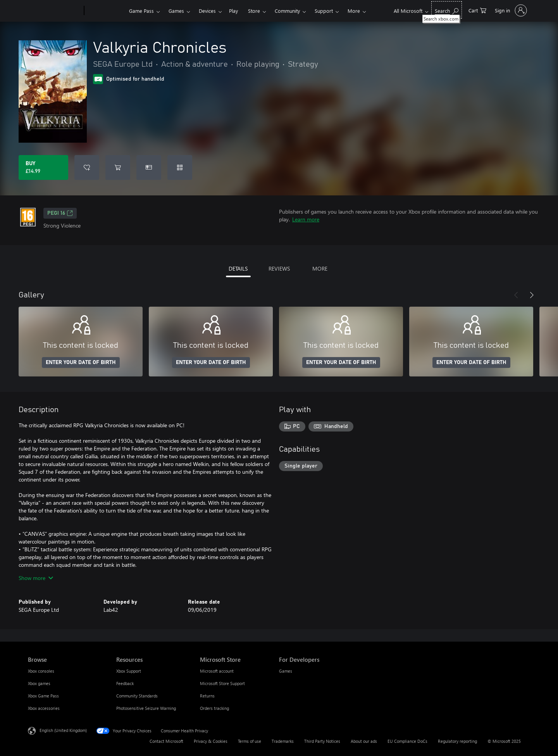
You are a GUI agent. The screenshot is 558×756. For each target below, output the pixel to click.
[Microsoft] (54, 11)
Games (176, 11)
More (354, 11)
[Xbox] (106, 11)
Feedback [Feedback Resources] (125, 683)
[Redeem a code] (180, 167)
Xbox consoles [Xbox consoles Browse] (41, 671)
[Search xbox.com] (447, 10)
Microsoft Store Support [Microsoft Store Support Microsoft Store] (222, 683)
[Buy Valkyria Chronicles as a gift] (149, 167)
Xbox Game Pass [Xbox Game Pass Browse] (43, 696)
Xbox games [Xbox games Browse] (39, 683)
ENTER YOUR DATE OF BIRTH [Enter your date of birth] (81, 362)
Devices (207, 11)
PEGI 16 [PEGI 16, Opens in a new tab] (60, 213)
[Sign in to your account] (510, 10)
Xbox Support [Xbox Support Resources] (129, 671)
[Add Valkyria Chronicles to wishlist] (87, 167)
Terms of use (250, 741)
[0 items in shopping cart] (477, 10)
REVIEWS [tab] (279, 268)
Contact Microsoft (166, 741)
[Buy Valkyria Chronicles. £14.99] (43, 167)
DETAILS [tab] (238, 268)
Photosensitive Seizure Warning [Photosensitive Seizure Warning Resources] (146, 708)
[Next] (532, 295)
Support (324, 11)
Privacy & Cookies (211, 741)
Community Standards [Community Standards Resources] (137, 696)
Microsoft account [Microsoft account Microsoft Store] (217, 671)
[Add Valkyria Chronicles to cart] (118, 167)
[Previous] (516, 295)
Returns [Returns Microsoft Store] (207, 696)
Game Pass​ (141, 11)
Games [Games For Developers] (286, 671)
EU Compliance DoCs (407, 741)
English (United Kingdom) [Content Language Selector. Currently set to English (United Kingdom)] (63, 730)
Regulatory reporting (457, 741)
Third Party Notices (322, 741)
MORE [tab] (320, 268)
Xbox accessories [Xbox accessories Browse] (44, 708)
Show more (36, 578)
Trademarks (283, 741)
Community (287, 11)
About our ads (364, 741)
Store (254, 11)
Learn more (306, 219)
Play (233, 11)
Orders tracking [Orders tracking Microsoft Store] (214, 708)
